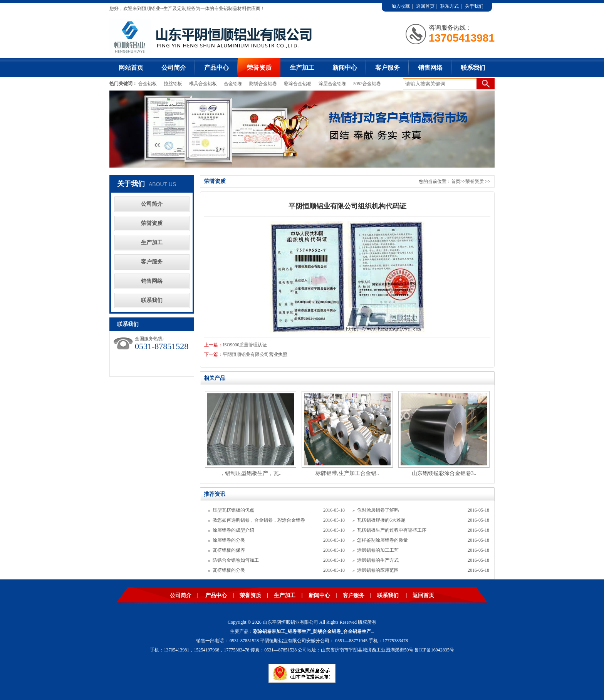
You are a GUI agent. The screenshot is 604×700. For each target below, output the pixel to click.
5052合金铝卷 (367, 84)
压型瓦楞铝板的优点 (233, 510)
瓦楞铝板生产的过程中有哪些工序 (392, 530)
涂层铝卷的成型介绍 (233, 530)
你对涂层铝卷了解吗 (378, 510)
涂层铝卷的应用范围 (378, 570)
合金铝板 (148, 84)
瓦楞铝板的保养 (229, 550)
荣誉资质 (259, 68)
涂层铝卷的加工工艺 (378, 550)
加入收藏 (401, 6)
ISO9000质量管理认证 (245, 345)
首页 (456, 181)
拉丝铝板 (174, 84)
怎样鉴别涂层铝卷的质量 (383, 540)
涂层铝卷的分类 (229, 540)
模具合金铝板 (203, 84)
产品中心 (216, 68)
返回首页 (425, 6)
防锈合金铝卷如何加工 (236, 560)
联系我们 (473, 68)
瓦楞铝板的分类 (229, 570)
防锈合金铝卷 (263, 84)
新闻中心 (345, 68)
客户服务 (388, 68)
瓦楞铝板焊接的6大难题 (381, 520)
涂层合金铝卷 (332, 84)
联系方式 (450, 6)
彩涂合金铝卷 (298, 84)
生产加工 (302, 68)
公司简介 (174, 68)
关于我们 (474, 6)
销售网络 (430, 68)
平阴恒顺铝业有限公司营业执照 (255, 354)
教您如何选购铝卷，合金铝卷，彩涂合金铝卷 (259, 520)
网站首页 (131, 68)
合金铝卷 (233, 84)
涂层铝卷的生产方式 (378, 560)
